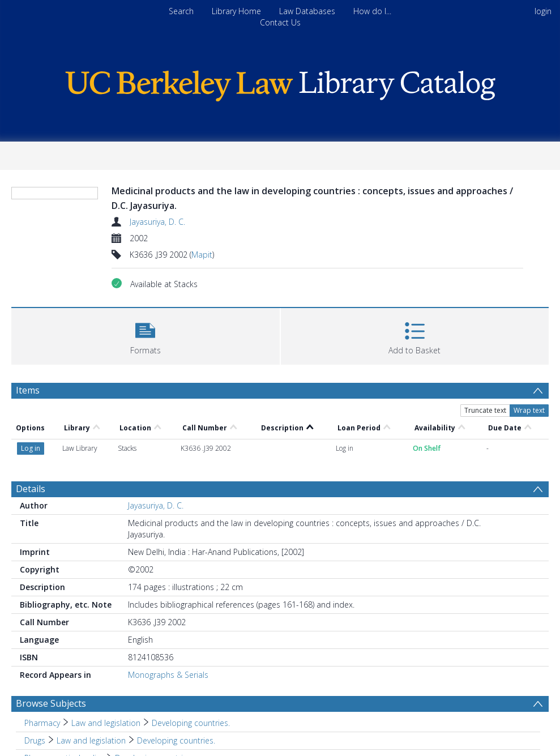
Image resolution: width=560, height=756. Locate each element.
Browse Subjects (51, 703)
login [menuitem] (543, 11)
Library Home (236, 11)
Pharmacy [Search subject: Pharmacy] (42, 723)
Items (28, 390)
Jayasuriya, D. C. (157, 222)
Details (31, 489)
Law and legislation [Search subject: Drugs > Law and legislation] (91, 740)
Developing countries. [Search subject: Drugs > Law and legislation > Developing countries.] (176, 740)
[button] (146, 335)
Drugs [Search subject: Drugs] (35, 740)
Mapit (202, 255)
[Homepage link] (280, 83)
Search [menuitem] (181, 11)
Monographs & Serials (168, 675)
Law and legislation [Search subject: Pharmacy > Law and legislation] (106, 723)
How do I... (372, 11)
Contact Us (280, 22)
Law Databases (307, 11)
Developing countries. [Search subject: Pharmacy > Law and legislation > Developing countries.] (191, 723)
